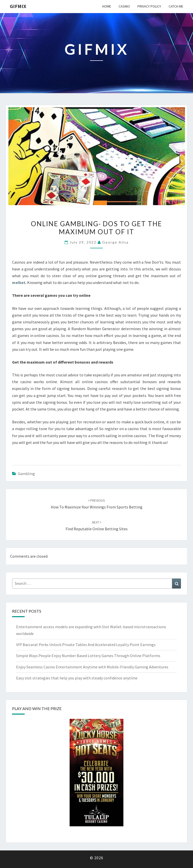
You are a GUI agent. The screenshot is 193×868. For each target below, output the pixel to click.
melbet (19, 282)
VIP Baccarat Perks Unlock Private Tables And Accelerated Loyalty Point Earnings (86, 645)
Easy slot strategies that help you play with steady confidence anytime (77, 678)
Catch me (176, 6)
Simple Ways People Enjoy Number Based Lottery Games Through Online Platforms (88, 656)
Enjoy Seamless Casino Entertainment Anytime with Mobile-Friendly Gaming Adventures (92, 667)
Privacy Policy (149, 6)
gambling (26, 474)
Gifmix (18, 6)
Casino (124, 6)
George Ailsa (115, 242)
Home (107, 6)
